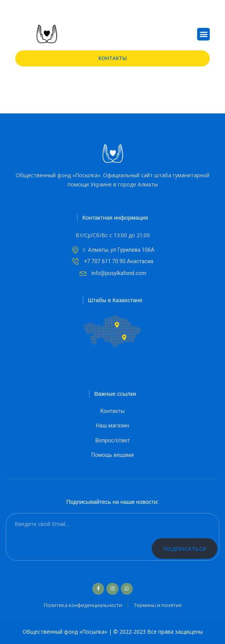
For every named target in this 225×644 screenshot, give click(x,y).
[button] (203, 34)
